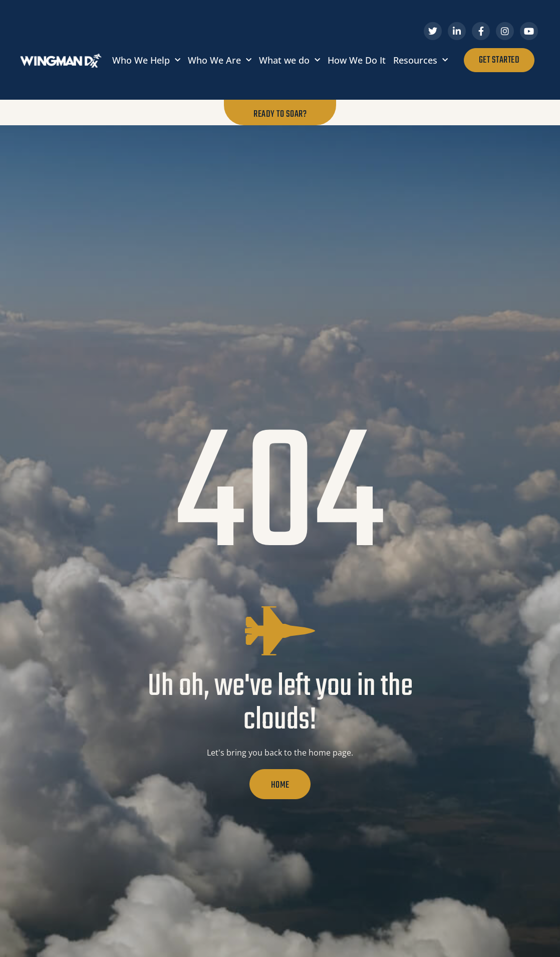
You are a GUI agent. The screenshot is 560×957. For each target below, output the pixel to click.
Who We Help (146, 60)
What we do (290, 60)
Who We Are (220, 60)
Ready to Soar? (280, 114)
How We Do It (357, 60)
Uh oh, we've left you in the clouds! (280, 704)
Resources (421, 60)
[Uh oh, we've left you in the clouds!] (280, 631)
